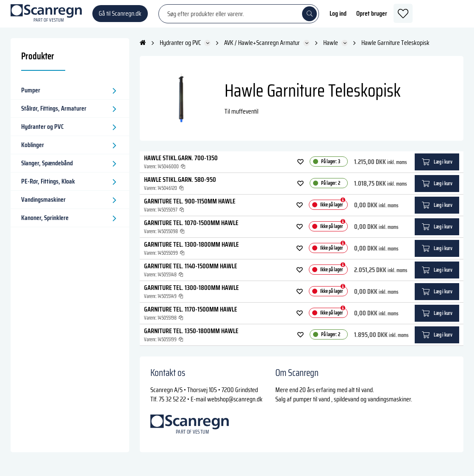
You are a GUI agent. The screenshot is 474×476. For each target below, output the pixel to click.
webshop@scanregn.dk (235, 405)
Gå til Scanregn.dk (120, 17)
